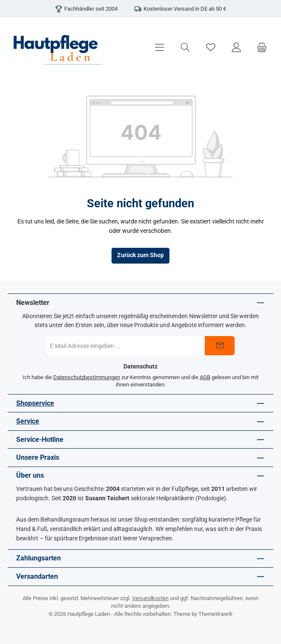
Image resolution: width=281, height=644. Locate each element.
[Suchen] (185, 48)
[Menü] (160, 48)
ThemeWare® (215, 614)
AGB (205, 377)
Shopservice (35, 403)
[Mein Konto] (236, 48)
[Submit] (220, 346)
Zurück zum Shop (140, 255)
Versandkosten (150, 598)
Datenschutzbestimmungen (87, 377)
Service (28, 421)
